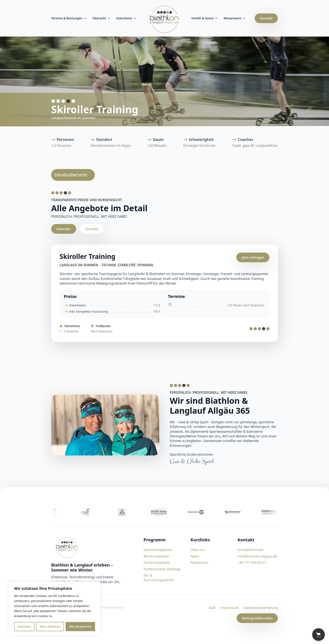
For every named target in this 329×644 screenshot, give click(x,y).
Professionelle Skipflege (162, 569)
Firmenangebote (157, 563)
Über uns (198, 550)
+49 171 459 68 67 (252, 563)
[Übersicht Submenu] (108, 18)
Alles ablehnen (50, 626)
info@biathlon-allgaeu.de (257, 556)
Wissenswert (233, 18)
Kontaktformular (251, 550)
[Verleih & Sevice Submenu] (215, 18)
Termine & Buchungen (67, 18)
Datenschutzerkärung (261, 608)
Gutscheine (124, 18)
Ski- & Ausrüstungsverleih (159, 578)
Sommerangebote (158, 550)
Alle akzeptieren (80, 626)
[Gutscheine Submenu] (134, 18)
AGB (212, 608)
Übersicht (99, 18)
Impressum (230, 608)
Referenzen (199, 563)
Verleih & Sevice (202, 18)
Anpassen (24, 626)
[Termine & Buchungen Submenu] (84, 18)
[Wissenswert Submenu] (243, 18)
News (195, 556)
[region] (55, 609)
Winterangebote (156, 556)
